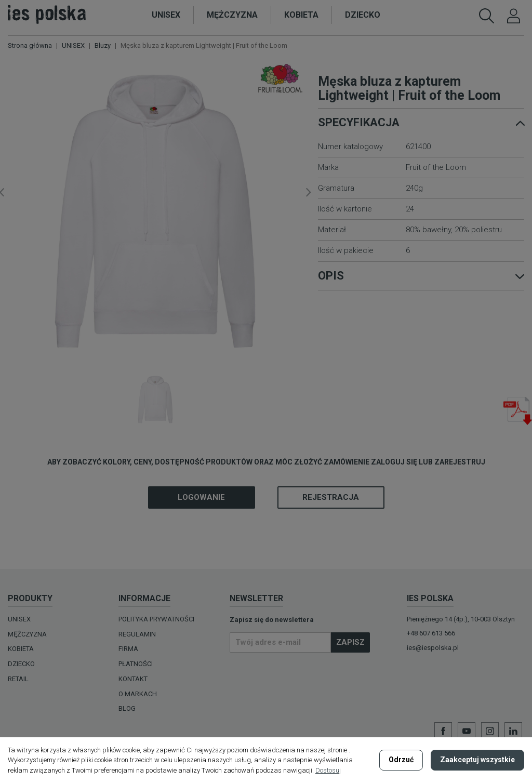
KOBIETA (21, 649)
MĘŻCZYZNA (27, 634)
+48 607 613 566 (431, 633)
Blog (127, 708)
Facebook (443, 731)
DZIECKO (21, 664)
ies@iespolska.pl (433, 648)
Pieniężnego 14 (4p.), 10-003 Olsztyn (461, 619)
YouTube (467, 731)
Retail (18, 679)
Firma (128, 649)
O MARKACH (138, 694)
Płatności (136, 664)
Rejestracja (331, 497)
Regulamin (137, 634)
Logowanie (201, 497)
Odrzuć (401, 760)
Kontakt (133, 679)
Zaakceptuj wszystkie (477, 760)
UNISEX (19, 619)
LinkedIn (513, 731)
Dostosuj (328, 770)
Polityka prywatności (156, 619)
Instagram (490, 731)
